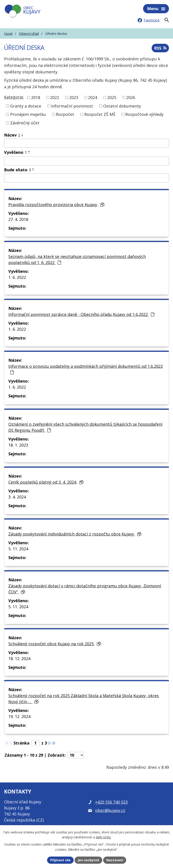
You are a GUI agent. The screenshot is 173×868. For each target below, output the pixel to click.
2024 (93, 97)
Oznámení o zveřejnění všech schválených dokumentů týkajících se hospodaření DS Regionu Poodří (85, 427)
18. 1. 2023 (18, 445)
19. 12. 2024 (19, 716)
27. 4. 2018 (18, 219)
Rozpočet (65, 114)
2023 (74, 97)
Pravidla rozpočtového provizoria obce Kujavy (56, 205)
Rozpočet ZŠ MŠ (100, 114)
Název (12, 135)
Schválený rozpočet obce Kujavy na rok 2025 (55, 644)
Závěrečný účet (25, 123)
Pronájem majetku (28, 114)
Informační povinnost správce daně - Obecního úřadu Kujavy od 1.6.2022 (81, 314)
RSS (160, 48)
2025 (112, 97)
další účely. (104, 837)
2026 (131, 97)
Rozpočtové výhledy (144, 114)
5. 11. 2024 (18, 549)
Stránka (22, 743)
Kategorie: (14, 97)
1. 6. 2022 (17, 277)
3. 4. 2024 (17, 497)
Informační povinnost (72, 106)
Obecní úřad (29, 33)
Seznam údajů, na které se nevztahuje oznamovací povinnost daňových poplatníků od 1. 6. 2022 (77, 259)
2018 (36, 97)
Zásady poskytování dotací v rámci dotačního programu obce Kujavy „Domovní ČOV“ (85, 589)
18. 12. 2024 (19, 659)
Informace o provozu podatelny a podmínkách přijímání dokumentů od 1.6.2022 (86, 369)
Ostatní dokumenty (122, 106)
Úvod (8, 33)
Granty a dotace (26, 106)
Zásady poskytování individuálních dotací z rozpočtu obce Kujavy (75, 534)
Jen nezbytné (88, 860)
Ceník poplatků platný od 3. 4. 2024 (46, 482)
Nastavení (115, 860)
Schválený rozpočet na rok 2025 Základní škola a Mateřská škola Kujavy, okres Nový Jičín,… (84, 699)
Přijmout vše (60, 860)
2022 (55, 97)
